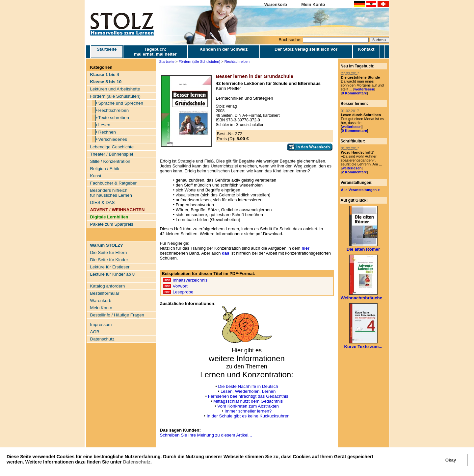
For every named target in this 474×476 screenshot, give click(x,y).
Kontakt (366, 49)
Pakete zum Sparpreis (112, 224)
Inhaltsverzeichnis (190, 280)
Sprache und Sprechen (121, 103)
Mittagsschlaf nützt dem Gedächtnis (248, 401)
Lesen (104, 125)
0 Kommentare (355, 93)
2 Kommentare (355, 172)
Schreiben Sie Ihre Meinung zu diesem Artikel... (206, 435)
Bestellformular (105, 293)
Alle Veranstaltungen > (360, 190)
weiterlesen (364, 89)
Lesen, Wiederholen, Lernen (248, 391)
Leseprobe (183, 292)
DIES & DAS (103, 202)
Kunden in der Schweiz (224, 49)
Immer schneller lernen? (248, 411)
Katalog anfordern (108, 286)
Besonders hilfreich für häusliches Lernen (111, 193)
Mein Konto (313, 4)
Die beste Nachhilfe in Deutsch (248, 386)
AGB (95, 332)
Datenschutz (137, 462)
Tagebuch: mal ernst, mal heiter (155, 52)
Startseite (107, 52)
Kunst (96, 176)
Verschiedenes (113, 139)
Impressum (101, 325)
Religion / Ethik (105, 169)
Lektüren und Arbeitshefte (115, 89)
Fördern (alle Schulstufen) (115, 96)
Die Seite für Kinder (109, 260)
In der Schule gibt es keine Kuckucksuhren (248, 416)
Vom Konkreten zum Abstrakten (248, 406)
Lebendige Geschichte (112, 147)
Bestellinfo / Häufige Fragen (117, 315)
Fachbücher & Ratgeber (114, 183)
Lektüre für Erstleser (110, 267)
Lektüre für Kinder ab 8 (113, 274)
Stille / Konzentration (110, 161)
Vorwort (180, 286)
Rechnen (107, 132)
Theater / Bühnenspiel (112, 154)
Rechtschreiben (114, 110)
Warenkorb (276, 4)
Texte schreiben (114, 118)
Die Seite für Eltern (109, 252)
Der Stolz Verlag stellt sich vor (306, 49)
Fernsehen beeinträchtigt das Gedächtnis (248, 396)
